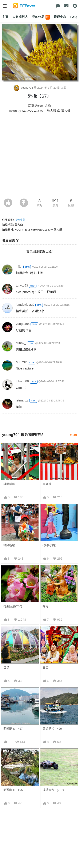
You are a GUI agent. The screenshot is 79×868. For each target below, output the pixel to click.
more (73, 435)
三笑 (46, 668)
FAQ (74, 17)
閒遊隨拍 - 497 (13, 729)
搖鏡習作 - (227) (53, 790)
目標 (6, 668)
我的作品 (41, 17)
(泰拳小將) (49, 545)
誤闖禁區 (9, 484)
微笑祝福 (9, 545)
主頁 (5, 17)
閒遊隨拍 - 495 (13, 790)
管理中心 (60, 17)
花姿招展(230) (13, 606)
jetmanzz (22, 400)
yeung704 (23, 88)
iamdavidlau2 (25, 305)
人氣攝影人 (20, 17)
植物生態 (20, 220)
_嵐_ (19, 266)
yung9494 (23, 324)
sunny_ (21, 343)
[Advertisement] (39, 157)
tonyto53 (22, 285)
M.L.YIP (21, 362)
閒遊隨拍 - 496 (52, 729)
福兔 (46, 606)
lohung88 (22, 381)
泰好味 (47, 484)
